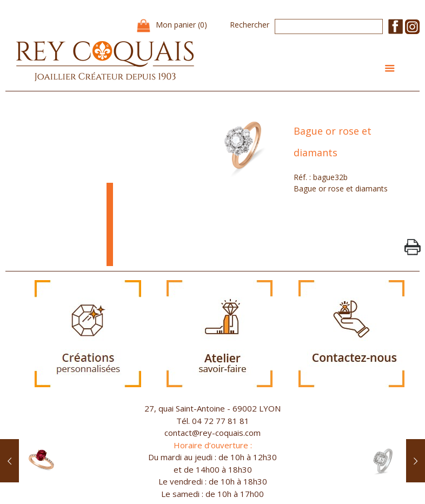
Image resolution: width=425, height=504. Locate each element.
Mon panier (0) (181, 25)
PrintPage (413, 247)
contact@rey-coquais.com (212, 433)
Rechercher (250, 25)
